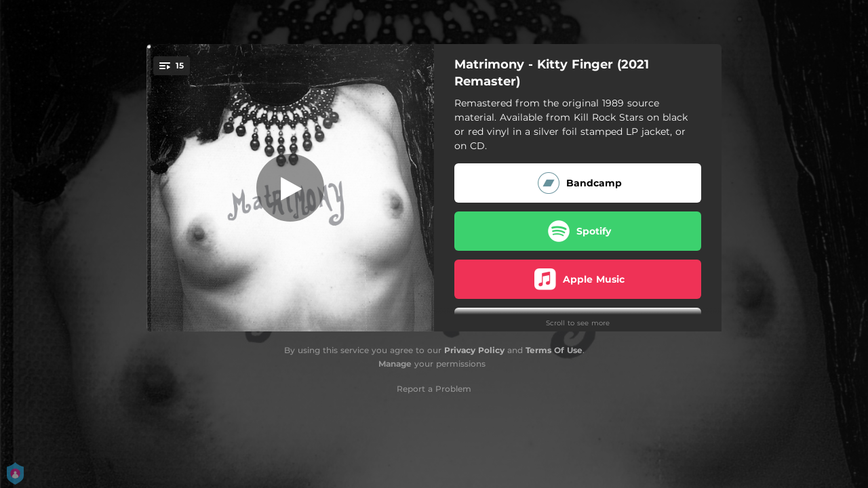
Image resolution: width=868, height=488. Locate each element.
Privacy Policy (474, 350)
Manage (395, 364)
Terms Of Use (554, 350)
